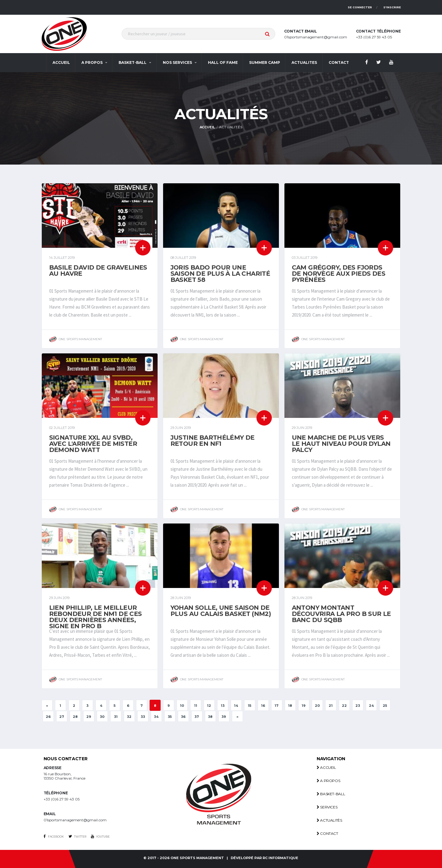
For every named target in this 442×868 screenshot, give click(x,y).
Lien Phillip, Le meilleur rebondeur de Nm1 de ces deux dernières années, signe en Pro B (96, 617)
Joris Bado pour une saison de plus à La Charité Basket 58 (220, 274)
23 (358, 706)
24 (371, 706)
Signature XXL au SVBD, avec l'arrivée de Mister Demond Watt (93, 444)
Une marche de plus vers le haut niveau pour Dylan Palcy (341, 444)
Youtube (100, 836)
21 (331, 706)
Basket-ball (133, 62)
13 (223, 706)
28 (75, 717)
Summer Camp (265, 62)
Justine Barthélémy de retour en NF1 (213, 441)
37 (197, 717)
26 (48, 717)
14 (236, 706)
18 (290, 706)
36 (183, 717)
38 (210, 717)
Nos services (177, 62)
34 (156, 717)
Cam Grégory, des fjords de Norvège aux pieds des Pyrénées (339, 274)
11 (196, 706)
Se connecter (360, 7)
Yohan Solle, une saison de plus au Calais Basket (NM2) (221, 611)
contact (339, 62)
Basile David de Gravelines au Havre (98, 271)
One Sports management (197, 858)
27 (62, 717)
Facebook (54, 836)
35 (170, 717)
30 (102, 717)
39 (224, 717)
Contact (327, 833)
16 (263, 706)
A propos (92, 62)
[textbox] (198, 34)
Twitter (77, 836)
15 (250, 706)
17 (277, 706)
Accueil (61, 62)
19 (304, 706)
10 (182, 706)
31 (116, 717)
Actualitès (329, 820)
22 (344, 706)
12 (209, 706)
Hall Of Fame (223, 62)
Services (327, 807)
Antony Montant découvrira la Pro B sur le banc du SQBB (341, 614)
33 (143, 717)
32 (129, 717)
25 (385, 706)
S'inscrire (392, 7)
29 (89, 717)
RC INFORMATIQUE (280, 858)
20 (317, 706)
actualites (304, 62)
